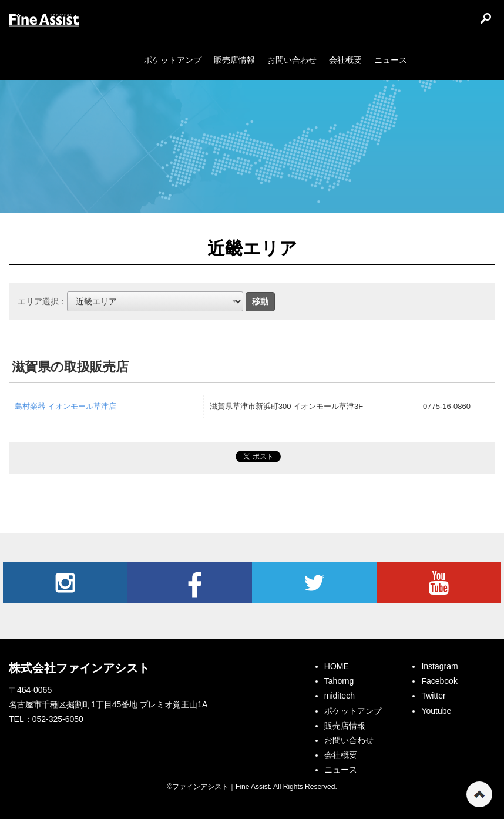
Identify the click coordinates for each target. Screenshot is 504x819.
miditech (340, 696)
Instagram (65, 583)
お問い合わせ (349, 740)
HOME (337, 666)
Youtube (439, 583)
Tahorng (339, 681)
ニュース (341, 770)
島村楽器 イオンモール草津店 (65, 406)
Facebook (190, 583)
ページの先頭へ (479, 794)
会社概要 (341, 755)
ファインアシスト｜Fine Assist (44, 21)
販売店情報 (345, 726)
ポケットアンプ (353, 711)
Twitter (314, 583)
